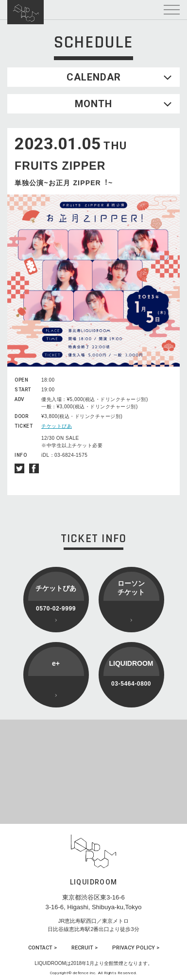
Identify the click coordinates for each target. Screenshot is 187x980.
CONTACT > (42, 948)
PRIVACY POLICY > (136, 948)
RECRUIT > (85, 948)
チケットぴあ (57, 426)
